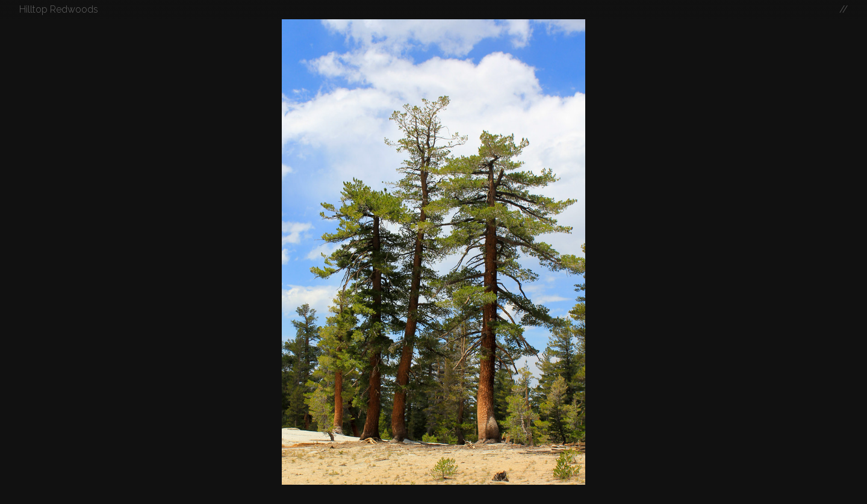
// (844, 9)
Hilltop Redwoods (59, 9)
